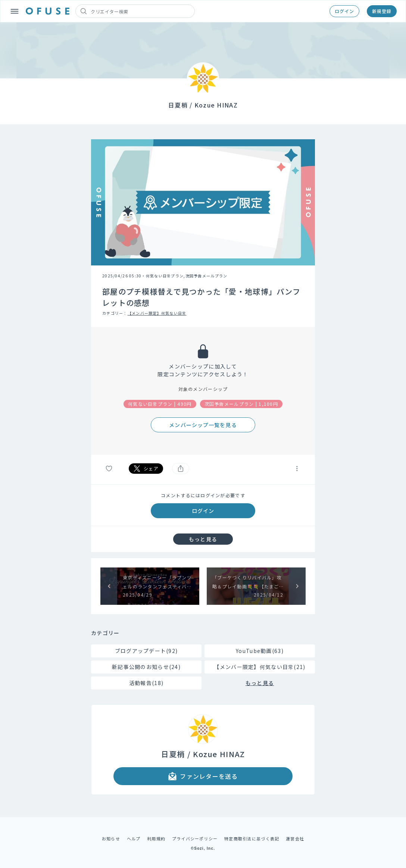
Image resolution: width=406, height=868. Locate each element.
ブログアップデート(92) (146, 651)
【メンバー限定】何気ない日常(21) (260, 667)
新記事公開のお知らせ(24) (146, 667)
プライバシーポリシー (195, 839)
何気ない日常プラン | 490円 (160, 404)
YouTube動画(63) (260, 651)
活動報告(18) (146, 683)
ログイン (344, 11)
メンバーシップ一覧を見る (203, 425)
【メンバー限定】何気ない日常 (157, 313)
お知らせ (111, 839)
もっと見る (203, 539)
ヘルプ (134, 839)
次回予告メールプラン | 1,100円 (241, 404)
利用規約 (156, 839)
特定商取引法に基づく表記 (252, 839)
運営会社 (295, 839)
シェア (146, 469)
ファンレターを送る (203, 776)
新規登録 (382, 11)
